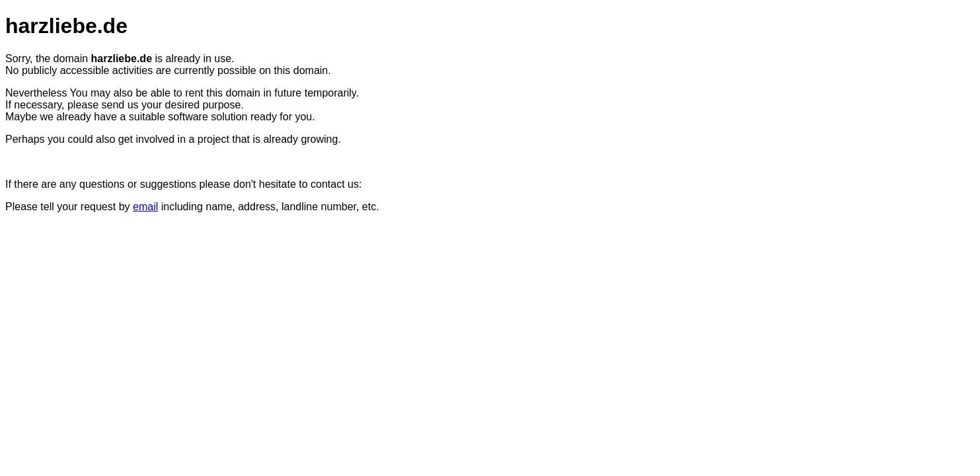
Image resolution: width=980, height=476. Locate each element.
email (145, 207)
